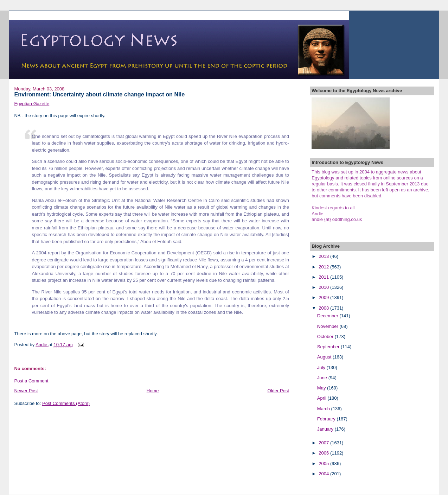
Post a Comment (31, 381)
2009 (324, 297)
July (322, 367)
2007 (324, 443)
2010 (324, 287)
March (324, 409)
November (328, 326)
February (327, 419)
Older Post (278, 391)
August (325, 357)
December (328, 316)
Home (153, 391)
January (326, 429)
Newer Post (26, 391)
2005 (324, 464)
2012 (324, 267)
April (322, 398)
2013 (324, 256)
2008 (324, 308)
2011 (324, 277)
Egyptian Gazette (32, 104)
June (323, 378)
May (322, 388)
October (326, 337)
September (329, 347)
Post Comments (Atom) (66, 403)
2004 (324, 474)
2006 (324, 453)
